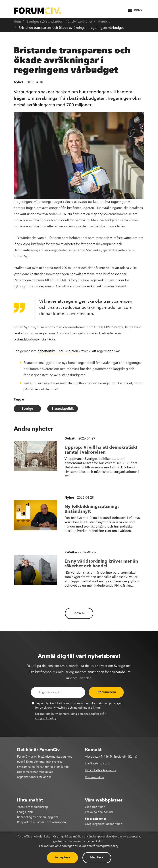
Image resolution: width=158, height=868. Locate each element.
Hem (17, 22)
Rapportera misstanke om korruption (41, 822)
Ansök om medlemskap (33, 807)
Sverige (27, 409)
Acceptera (62, 858)
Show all (79, 613)
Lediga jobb (25, 812)
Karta (133, 757)
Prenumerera (106, 692)
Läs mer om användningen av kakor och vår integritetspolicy (79, 846)
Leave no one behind (99, 812)
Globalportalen (95, 807)
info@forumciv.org (97, 764)
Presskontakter (95, 777)
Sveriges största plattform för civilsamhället (59, 22)
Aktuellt (104, 22)
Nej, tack (97, 858)
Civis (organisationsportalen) (104, 824)
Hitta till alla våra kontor (101, 771)
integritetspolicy (46, 718)
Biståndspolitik (63, 409)
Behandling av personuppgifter (38, 817)
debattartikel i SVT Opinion (58, 351)
